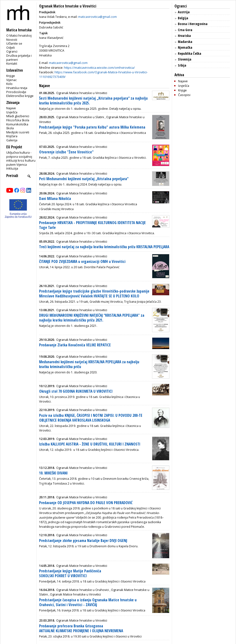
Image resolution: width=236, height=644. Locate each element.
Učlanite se (14, 43)
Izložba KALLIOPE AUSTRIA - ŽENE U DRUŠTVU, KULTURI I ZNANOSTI (90, 444)
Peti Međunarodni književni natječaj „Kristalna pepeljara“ (84, 179)
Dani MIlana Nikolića (55, 199)
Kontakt (12, 63)
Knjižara (12, 136)
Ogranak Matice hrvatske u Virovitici (68, 6)
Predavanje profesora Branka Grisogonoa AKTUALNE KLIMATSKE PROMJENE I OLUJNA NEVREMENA (81, 628)
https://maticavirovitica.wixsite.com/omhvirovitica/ (99, 68)
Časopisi (184, 95)
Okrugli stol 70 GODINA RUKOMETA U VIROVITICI (76, 391)
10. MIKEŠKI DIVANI (53, 473)
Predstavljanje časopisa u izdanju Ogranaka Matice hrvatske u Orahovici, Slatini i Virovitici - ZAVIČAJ (88, 602)
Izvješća (12, 112)
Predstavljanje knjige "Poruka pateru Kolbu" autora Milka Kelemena (92, 127)
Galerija (12, 140)
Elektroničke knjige (20, 96)
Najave (11, 108)
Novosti (12, 40)
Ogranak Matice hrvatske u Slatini (80, 117)
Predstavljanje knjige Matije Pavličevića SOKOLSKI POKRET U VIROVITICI (70, 573)
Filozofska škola (18, 120)
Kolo (9, 84)
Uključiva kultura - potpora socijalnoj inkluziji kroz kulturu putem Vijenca (21, 158)
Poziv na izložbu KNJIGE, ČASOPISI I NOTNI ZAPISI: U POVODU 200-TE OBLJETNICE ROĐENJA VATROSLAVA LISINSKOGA (91, 418)
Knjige (11, 76)
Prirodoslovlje (16, 92)
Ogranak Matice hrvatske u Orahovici (83, 590)
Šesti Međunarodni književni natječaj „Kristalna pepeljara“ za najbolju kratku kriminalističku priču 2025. (93, 101)
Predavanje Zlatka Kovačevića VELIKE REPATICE (75, 345)
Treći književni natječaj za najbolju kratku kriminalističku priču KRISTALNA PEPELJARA (104, 247)
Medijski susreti (18, 132)
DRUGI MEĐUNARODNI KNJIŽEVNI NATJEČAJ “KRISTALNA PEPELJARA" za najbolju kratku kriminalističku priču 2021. (92, 318)
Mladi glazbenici (18, 116)
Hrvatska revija (17, 88)
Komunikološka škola (17, 126)
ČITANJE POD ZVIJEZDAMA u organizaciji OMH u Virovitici (82, 262)
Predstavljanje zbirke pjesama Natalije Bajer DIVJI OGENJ (83, 541)
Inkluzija (12, 168)
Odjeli (10, 48)
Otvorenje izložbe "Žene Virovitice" (66, 152)
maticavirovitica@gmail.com (97, 17)
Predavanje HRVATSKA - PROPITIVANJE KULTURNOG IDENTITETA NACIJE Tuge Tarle (92, 225)
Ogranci (12, 51)
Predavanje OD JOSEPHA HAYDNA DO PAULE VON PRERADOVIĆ (86, 503)
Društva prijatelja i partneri (19, 58)
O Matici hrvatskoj (19, 35)
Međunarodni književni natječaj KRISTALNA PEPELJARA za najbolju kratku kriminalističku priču (89, 364)
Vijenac (11, 80)
